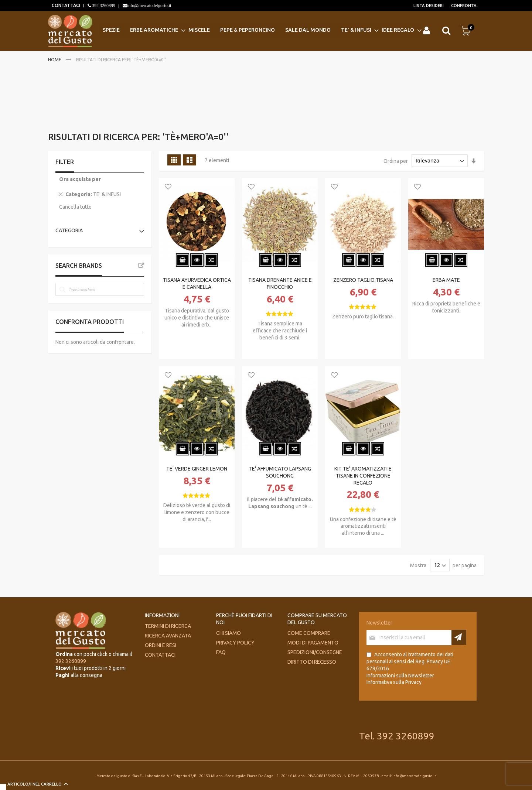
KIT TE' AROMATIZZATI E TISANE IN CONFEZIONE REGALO (363, 476)
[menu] (261, 30)
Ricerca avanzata (168, 636)
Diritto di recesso (312, 662)
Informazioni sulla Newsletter (400, 676)
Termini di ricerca (168, 626)
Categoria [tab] (69, 230)
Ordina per (396, 161)
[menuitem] (113, 30)
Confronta (464, 6)
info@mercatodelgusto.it (149, 6)
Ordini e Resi (161, 645)
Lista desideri (429, 6)
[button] (168, 187)
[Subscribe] (459, 637)
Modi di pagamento (313, 643)
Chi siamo (229, 633)
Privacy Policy (235, 643)
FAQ (221, 652)
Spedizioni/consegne (315, 652)
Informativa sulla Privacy (394, 682)
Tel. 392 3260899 (397, 736)
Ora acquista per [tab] (80, 179)
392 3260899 (103, 6)
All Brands (141, 266)
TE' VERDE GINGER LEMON (197, 469)
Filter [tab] (65, 162)
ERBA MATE (446, 280)
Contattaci (160, 655)
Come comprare (309, 633)
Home (55, 60)
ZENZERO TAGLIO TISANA (363, 280)
